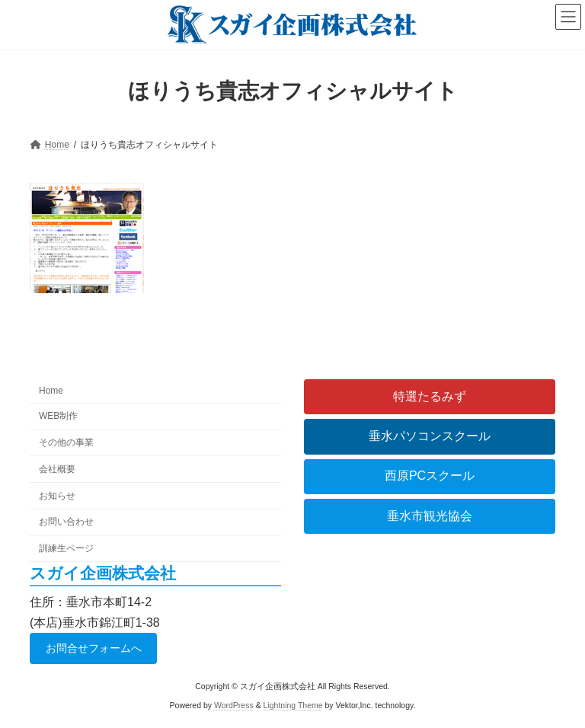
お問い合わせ (66, 522)
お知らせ (57, 495)
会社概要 (57, 469)
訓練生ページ (66, 548)
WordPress (234, 705)
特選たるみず (430, 396)
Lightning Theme (293, 705)
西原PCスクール (430, 476)
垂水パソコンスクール (430, 436)
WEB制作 (58, 416)
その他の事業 (66, 442)
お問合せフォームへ (94, 647)
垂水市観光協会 (430, 516)
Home (51, 391)
